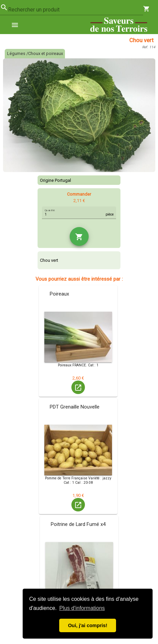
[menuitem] (18, 25)
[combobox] (76, 10)
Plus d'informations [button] (82, 608)
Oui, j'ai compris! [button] (88, 625)
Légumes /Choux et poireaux (35, 53)
